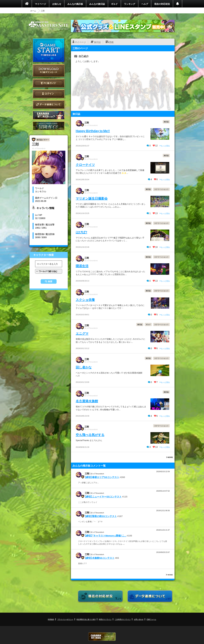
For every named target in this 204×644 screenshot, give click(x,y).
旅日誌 (97, 42)
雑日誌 (166, 122)
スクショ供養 (85, 300)
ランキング (130, 4)
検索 (50, 281)
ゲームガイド (49, 126)
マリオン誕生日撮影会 (92, 198)
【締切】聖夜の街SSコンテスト (101, 516)
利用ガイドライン (105, 619)
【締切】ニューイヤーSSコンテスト (103, 496)
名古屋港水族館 (87, 401)
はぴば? (81, 232)
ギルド (114, 4)
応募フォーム (151, 619)
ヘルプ (145, 4)
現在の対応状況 (162, 4)
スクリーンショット (161, 189)
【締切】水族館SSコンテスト (100, 558)
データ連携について (49, 104)
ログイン (49, 94)
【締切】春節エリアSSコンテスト (102, 477)
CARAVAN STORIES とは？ (49, 115)
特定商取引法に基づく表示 (86, 619)
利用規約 (51, 619)
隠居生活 (82, 266)
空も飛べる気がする (90, 435)
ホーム (33, 11)
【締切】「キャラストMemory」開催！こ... (106, 536)
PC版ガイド (49, 83)
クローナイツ (85, 164)
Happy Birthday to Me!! (93, 131)
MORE (170, 457)
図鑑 (111, 42)
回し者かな (84, 367)
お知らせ (57, 4)
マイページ (40, 4)
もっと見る (165, 146)
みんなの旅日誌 (97, 4)
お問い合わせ (139, 619)
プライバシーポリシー (65, 619)
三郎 (87, 122)
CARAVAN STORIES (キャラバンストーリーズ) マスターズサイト (49, 25)
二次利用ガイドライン (123, 619)
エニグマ (82, 333)
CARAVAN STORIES (102, 637)
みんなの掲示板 (75, 4)
